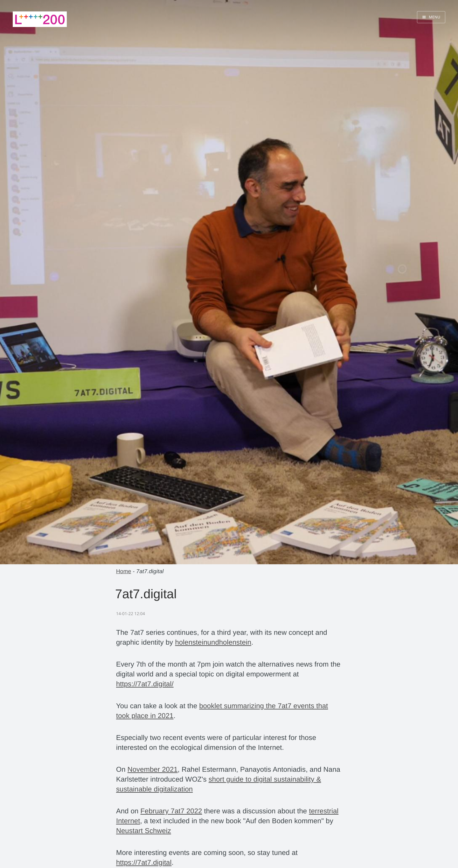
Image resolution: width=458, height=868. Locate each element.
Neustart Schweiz (144, 831)
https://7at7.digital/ (145, 684)
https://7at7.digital (144, 862)
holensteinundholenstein (213, 642)
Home (124, 571)
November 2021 (153, 769)
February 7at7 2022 (171, 811)
